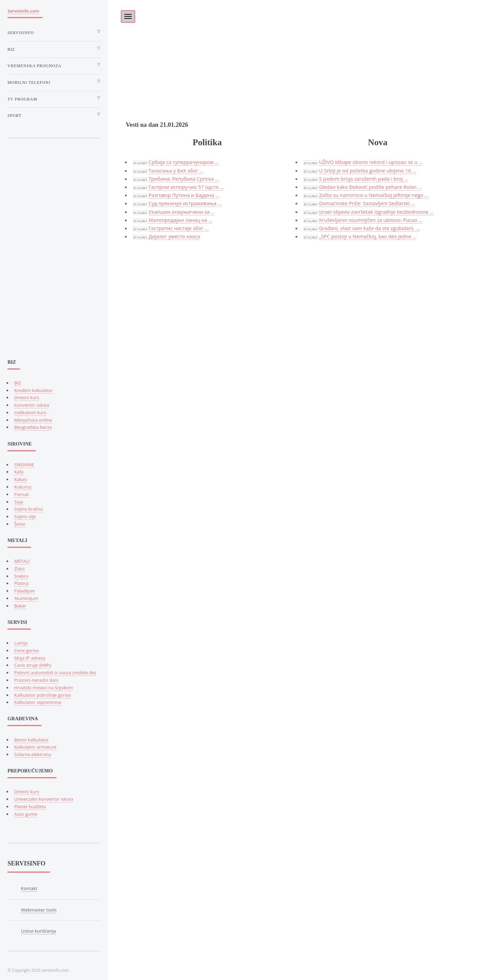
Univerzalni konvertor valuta (44, 799)
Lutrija (21, 643)
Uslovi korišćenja (39, 931)
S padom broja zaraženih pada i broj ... (364, 179)
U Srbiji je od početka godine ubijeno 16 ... (368, 170)
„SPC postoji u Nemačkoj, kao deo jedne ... (368, 236)
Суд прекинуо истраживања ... (185, 203)
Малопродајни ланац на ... (180, 220)
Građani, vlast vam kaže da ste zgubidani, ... (369, 228)
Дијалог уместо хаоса (174, 236)
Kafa (19, 472)
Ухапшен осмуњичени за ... (182, 212)
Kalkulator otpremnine (38, 702)
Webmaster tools (39, 910)
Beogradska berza (33, 427)
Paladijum (25, 591)
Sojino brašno (29, 509)
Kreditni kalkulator (34, 390)
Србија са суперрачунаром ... (184, 162)
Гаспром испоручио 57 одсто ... (186, 187)
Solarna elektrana (33, 754)
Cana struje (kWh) (33, 665)
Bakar (20, 606)
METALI (22, 561)
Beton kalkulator (31, 740)
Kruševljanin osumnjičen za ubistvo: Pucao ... (371, 220)
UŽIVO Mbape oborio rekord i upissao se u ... (371, 162)
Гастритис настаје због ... (179, 228)
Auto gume (26, 814)
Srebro (21, 576)
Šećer (20, 524)
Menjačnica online (33, 420)
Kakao (21, 479)
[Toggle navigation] (128, 17)
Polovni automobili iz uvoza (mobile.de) (55, 673)
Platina (21, 583)
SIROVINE (24, 465)
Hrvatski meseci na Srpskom (44, 688)
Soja (19, 502)
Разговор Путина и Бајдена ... (184, 195)
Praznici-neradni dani (36, 680)
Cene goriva (27, 650)
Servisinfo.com (23, 11)
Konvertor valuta (32, 405)
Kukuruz (23, 487)
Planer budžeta (30, 806)
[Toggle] (124, 14)
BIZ (18, 383)
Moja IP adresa (30, 658)
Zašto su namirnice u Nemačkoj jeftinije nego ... (374, 195)
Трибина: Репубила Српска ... (184, 179)
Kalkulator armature (35, 747)
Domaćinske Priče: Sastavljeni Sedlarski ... (367, 203)
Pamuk (22, 494)
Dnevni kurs (27, 397)
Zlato (20, 569)
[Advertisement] (292, 48)
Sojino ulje (25, 516)
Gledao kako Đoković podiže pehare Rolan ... (370, 187)
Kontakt (29, 888)
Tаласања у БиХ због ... (176, 170)
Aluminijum (26, 598)
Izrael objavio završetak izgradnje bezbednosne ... (376, 212)
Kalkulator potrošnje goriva (43, 695)
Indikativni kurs (30, 412)
